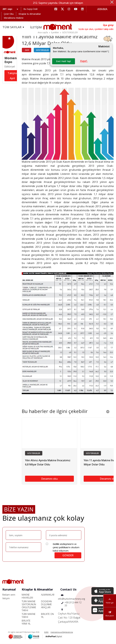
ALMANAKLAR (48, 595)
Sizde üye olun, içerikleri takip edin (96, 29)
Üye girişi (108, 25)
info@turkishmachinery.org (71, 599)
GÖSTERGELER (70, 32)
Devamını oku (49, 479)
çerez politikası (60, 547)
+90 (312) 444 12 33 (73, 604)
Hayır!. (84, 61)
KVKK (46, 632)
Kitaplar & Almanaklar (30, 14)
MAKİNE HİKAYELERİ (27, 596)
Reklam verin (9, 595)
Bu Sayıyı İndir (31, 9)
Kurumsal (9, 589)
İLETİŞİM (36, 27)
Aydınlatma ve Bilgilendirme (62, 632)
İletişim (6, 598)
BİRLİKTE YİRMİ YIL (26, 622)
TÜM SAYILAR (14, 27)
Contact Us (68, 589)
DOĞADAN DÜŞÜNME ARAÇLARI (46, 604)
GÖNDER (68, 555)
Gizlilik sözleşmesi (62, 544)
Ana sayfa (43, 32)
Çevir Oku (9, 14)
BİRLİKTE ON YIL (47, 615)
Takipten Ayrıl (13, 76)
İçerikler (55, 32)
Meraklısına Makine (14, 18)
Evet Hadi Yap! (63, 61)
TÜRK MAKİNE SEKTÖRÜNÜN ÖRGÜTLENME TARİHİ (29, 606)
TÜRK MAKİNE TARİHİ (29, 615)
